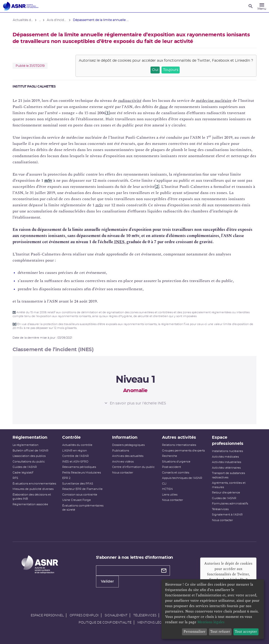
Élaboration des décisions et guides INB (32, 497)
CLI (164, 484)
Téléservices (220, 509)
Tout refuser (220, 632)
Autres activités (179, 437)
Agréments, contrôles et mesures (228, 485)
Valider (107, 588)
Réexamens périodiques (79, 467)
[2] (157, 187)
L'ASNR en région (75, 451)
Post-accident (171, 467)
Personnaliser (195, 632)
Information (125, 437)
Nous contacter (123, 473)
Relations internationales (179, 445)
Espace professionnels (227, 441)
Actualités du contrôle (78, 445)
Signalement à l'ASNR (227, 515)
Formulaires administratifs (230, 504)
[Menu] (262, 6)
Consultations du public (29, 462)
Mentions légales (153, 622)
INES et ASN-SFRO (76, 462)
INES (120, 242)
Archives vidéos (123, 462)
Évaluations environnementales (35, 484)
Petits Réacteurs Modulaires (82, 473)
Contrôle (72, 437)
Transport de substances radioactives (228, 475)
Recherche (170, 456)
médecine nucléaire (214, 101)
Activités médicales (225, 457)
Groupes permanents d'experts (183, 451)
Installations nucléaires (227, 451)
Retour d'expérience (226, 493)
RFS (16, 478)
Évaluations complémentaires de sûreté (83, 508)
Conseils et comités (176, 473)
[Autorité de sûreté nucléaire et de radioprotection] (21, 6)
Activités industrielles (226, 462)
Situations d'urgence (176, 462)
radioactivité (130, 101)
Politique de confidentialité (105, 622)
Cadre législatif (23, 473)
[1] (108, 113)
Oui (155, 70)
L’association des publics (29, 456)
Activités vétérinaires (226, 468)
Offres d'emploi (84, 615)
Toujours (170, 70)
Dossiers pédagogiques (128, 445)
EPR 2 (67, 478)
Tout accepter (246, 632)
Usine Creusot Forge (77, 500)
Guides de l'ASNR (25, 467)
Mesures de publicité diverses (33, 489)
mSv (49, 180)
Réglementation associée (31, 504)
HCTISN (167, 489)
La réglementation (26, 445)
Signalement (116, 615)
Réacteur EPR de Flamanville (83, 489)
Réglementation (30, 437)
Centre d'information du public (133, 467)
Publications (121, 451)
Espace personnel (47, 615)
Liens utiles (170, 495)
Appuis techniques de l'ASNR (182, 478)
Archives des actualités (128, 456)
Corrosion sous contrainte (80, 495)
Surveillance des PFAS (78, 484)
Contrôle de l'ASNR (76, 456)
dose (164, 107)
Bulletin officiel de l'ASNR (31, 451)
